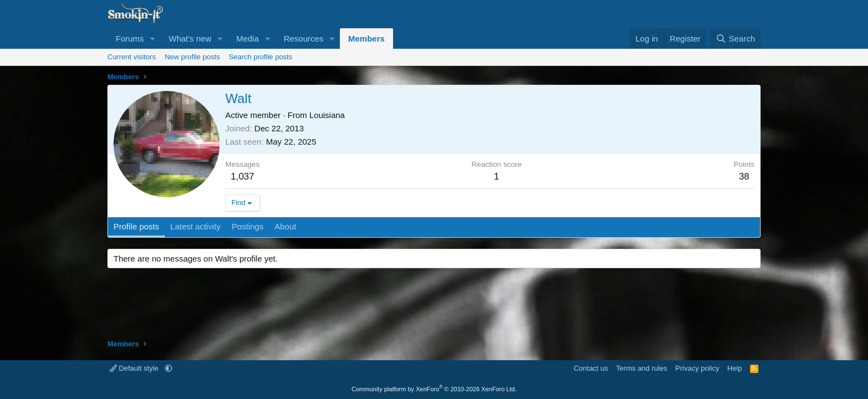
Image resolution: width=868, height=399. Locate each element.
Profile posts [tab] (136, 226)
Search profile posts (260, 57)
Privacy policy (697, 368)
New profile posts (192, 57)
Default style (135, 368)
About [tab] (285, 226)
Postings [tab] (247, 226)
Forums (130, 39)
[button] (153, 39)
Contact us (591, 368)
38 (744, 177)
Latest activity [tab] (196, 226)
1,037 (243, 177)
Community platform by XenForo (434, 389)
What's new (190, 39)
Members (366, 39)
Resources (303, 39)
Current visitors (131, 57)
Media (248, 39)
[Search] (735, 39)
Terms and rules (642, 368)
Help (735, 368)
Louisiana (327, 115)
